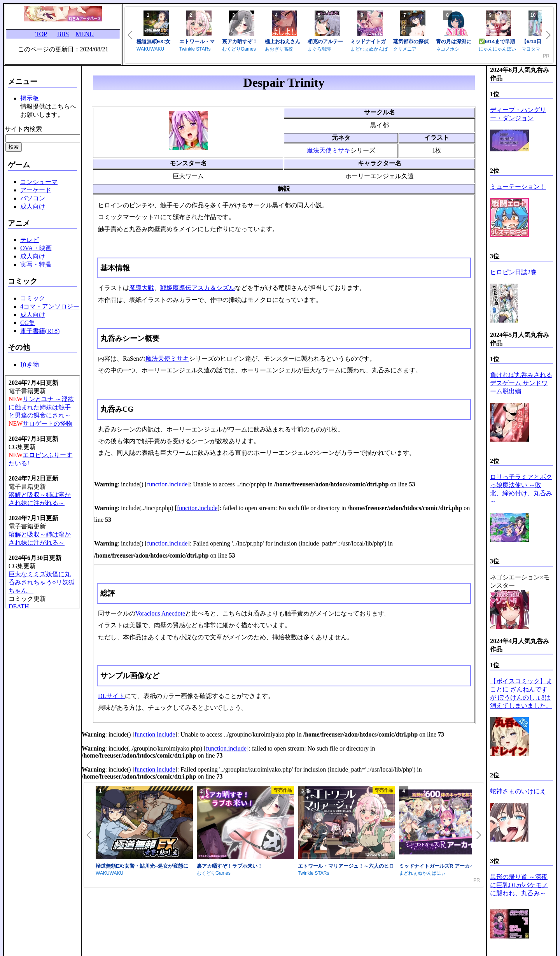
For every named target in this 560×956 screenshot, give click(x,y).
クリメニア (405, 49)
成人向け (33, 206)
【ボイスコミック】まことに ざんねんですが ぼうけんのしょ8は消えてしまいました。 (521, 693)
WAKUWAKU (150, 49)
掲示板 (30, 98)
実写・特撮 (36, 264)
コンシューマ (39, 182)
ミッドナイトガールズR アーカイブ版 (442, 866)
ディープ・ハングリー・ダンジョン (518, 114)
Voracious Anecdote (160, 613)
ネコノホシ (448, 49)
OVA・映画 (36, 248)
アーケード (36, 190)
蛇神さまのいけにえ (518, 791)
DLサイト (111, 696)
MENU (85, 34)
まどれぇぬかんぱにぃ (422, 873)
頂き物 (30, 364)
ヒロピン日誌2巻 (513, 272)
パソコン (33, 198)
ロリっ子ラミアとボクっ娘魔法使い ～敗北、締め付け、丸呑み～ (521, 489)
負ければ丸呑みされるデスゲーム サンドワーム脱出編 (521, 383)
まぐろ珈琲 (319, 49)
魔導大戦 (142, 288)
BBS (63, 34)
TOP (41, 34)
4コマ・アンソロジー (50, 306)
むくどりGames (239, 49)
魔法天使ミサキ (329, 150)
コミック (33, 298)
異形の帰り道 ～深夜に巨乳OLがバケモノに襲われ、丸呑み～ (519, 885)
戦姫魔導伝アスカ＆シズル (198, 288)
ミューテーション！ (518, 187)
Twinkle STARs (195, 49)
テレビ (30, 240)
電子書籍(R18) (40, 331)
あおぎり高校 (279, 49)
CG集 (28, 323)
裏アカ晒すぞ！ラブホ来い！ (230, 866)
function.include (167, 484)
